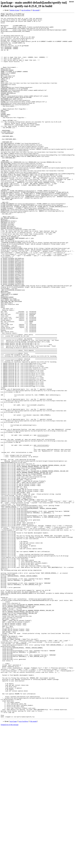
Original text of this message (10, 865)
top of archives (26, 10)
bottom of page (15, 10)
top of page (13, 861)
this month (36, 10)
